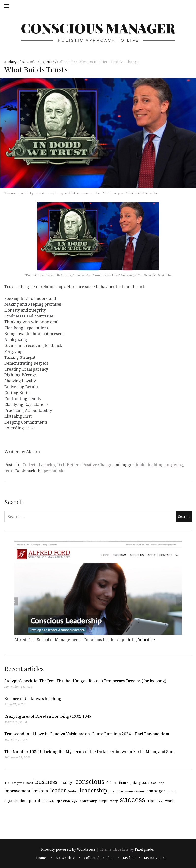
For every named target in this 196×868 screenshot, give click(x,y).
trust (9, 471)
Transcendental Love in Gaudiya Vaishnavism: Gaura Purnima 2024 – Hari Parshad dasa (87, 734)
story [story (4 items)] (114, 801)
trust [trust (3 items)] (160, 801)
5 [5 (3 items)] (9, 783)
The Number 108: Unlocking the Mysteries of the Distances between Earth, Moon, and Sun (89, 752)
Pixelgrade (144, 849)
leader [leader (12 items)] (58, 790)
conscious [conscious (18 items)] (90, 781)
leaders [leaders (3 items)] (73, 791)
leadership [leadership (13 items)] (94, 790)
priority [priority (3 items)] (50, 801)
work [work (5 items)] (169, 801)
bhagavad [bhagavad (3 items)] (18, 783)
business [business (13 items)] (46, 782)
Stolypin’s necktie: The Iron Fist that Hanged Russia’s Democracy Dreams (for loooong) (85, 681)
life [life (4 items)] (112, 791)
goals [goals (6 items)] (144, 782)
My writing (65, 858)
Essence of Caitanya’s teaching (33, 699)
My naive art (155, 858)
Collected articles (72, 62)
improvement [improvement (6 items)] (17, 791)
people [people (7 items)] (36, 801)
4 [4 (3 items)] (5, 783)
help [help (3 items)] (162, 783)
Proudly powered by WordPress (68, 849)
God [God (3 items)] (154, 783)
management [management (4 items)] (135, 791)
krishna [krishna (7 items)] (40, 791)
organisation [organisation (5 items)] (15, 801)
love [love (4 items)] (120, 791)
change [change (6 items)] (66, 782)
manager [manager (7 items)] (156, 791)
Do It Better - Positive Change (114, 62)
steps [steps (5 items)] (103, 801)
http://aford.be (141, 640)
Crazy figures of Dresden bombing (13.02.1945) (48, 716)
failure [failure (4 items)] (112, 783)
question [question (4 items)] (63, 801)
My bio (129, 858)
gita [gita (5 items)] (134, 782)
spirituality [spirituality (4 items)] (88, 801)
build (141, 465)
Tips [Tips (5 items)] (151, 801)
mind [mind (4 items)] (172, 791)
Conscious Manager (98, 28)
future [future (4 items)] (123, 783)
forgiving (174, 465)
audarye (12, 62)
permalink (53, 471)
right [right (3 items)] (75, 801)
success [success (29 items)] (132, 799)
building (156, 465)
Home (41, 858)
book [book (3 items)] (30, 783)
